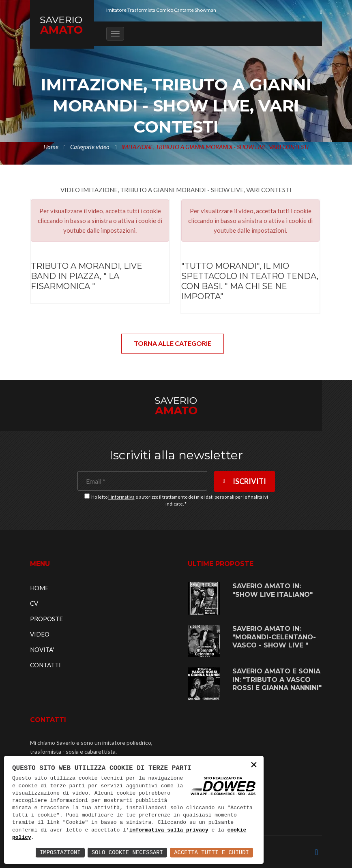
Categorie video (90, 147)
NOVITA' (42, 649)
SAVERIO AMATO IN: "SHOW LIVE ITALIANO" (273, 590)
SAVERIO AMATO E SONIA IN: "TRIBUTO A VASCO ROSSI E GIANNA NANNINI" (277, 680)
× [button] (254, 765)
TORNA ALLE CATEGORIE (173, 343)
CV (34, 603)
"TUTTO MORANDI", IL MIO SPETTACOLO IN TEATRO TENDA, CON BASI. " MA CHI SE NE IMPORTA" (250, 281)
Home (51, 147)
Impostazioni (60, 852)
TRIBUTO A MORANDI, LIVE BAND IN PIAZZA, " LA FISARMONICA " (87, 276)
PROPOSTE (46, 619)
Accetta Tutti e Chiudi (211, 852)
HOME (39, 588)
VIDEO (40, 634)
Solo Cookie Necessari (127, 852)
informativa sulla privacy (169, 830)
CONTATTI (45, 665)
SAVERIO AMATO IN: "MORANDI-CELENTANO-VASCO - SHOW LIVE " (274, 637)
